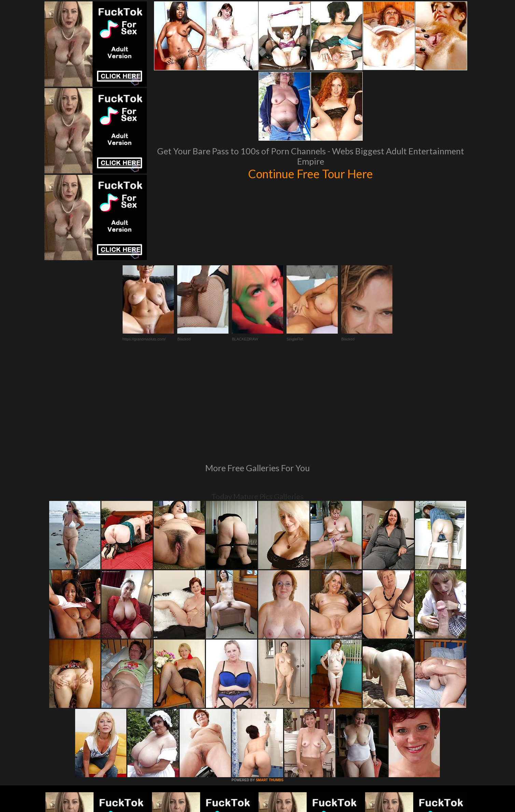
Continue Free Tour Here (310, 173)
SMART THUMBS (270, 687)
